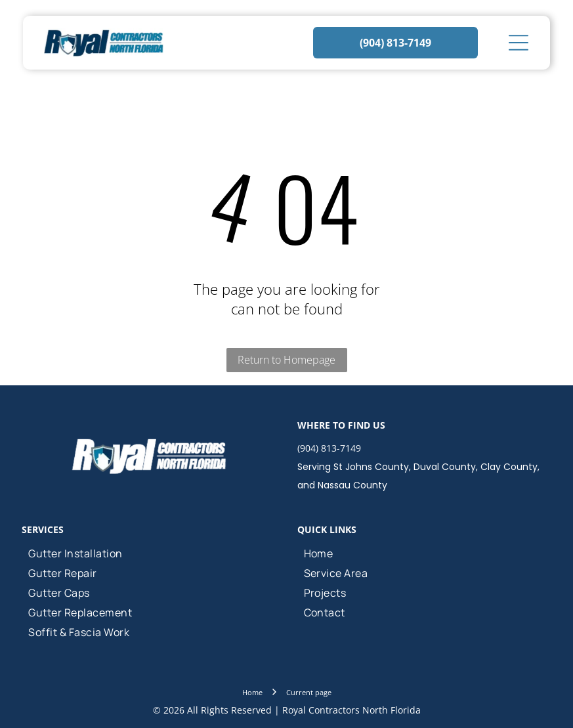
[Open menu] (519, 43)
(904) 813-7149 (329, 448)
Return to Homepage (286, 360)
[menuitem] (149, 553)
